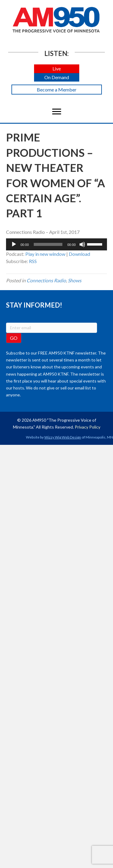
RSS (33, 261)
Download (79, 254)
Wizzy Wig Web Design (63, 437)
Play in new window (45, 254)
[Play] (14, 244)
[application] (56, 244)
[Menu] (57, 112)
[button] (57, 69)
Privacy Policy (88, 427)
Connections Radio (46, 280)
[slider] (48, 244)
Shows (75, 280)
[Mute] (82, 244)
